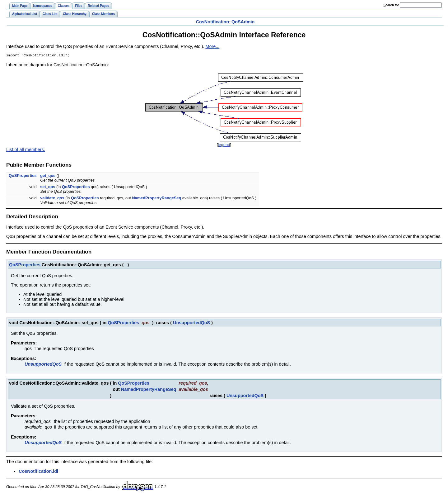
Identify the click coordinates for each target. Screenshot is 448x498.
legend (224, 145)
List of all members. (26, 150)
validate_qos (52, 199)
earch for (391, 5)
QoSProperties (23, 176)
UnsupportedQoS (191, 323)
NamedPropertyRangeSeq (156, 199)
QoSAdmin (243, 22)
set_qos (48, 187)
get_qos (48, 176)
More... (212, 46)
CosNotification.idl (38, 472)
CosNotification (212, 22)
